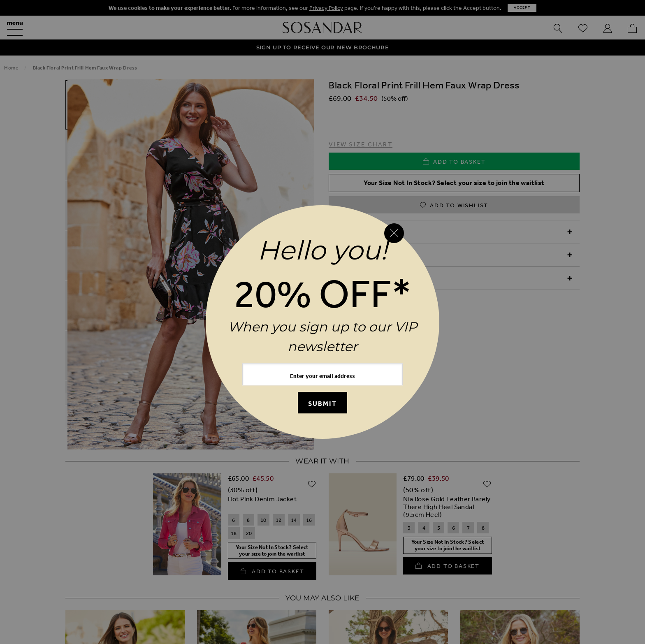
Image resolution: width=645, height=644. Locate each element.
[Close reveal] (394, 233)
